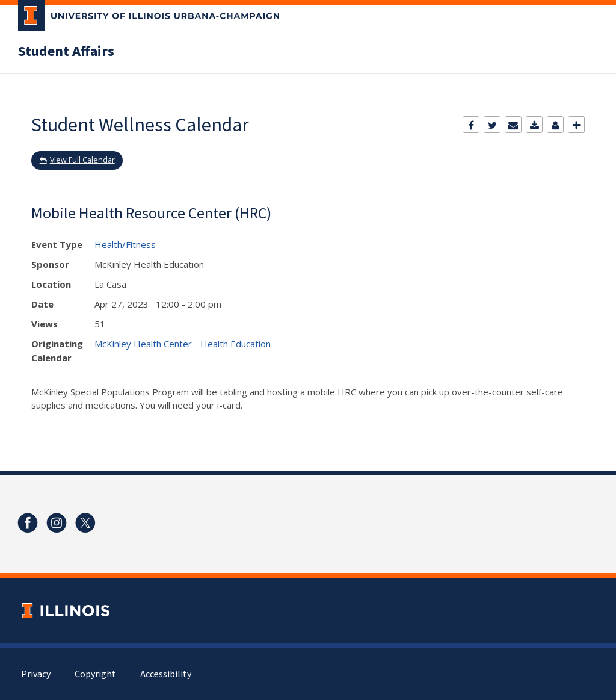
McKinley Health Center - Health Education (183, 344)
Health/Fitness (125, 244)
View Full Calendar (82, 160)
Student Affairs (66, 52)
